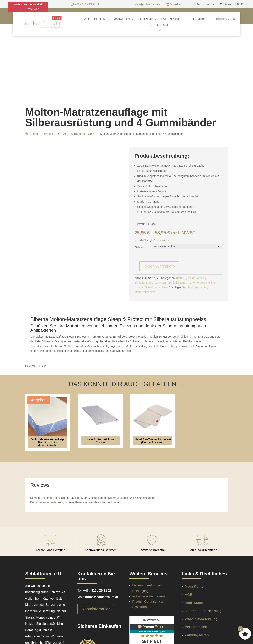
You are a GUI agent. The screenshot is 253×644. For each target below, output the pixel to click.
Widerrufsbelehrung (201, 619)
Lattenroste (171, 19)
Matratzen (122, 19)
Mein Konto (204, 4)
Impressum (194, 603)
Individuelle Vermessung (149, 596)
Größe (139, 247)
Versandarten (196, 627)
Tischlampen (226, 19)
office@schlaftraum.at (148, 4)
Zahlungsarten (197, 635)
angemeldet (50, 502)
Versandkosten (161, 240)
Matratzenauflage (199, 287)
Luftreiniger (159, 25)
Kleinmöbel (198, 19)
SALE (86, 19)
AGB (189, 595)
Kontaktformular (96, 609)
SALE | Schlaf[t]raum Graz (175, 283)
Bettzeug (146, 19)
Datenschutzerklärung (203, 611)
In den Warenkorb (159, 266)
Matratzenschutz (145, 292)
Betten (100, 19)
